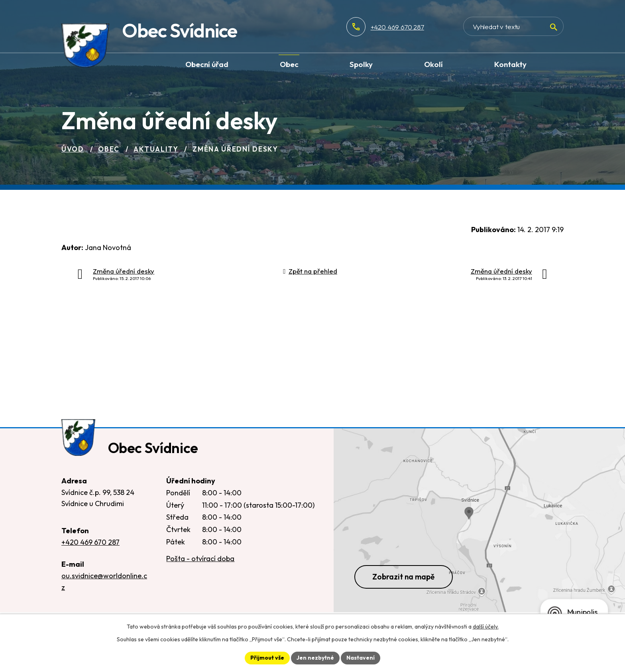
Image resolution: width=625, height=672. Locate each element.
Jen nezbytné (315, 658)
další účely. (486, 627)
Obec (109, 149)
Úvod (73, 149)
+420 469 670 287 (397, 27)
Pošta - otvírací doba (200, 559)
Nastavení (361, 658)
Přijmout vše (267, 658)
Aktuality (156, 149)
